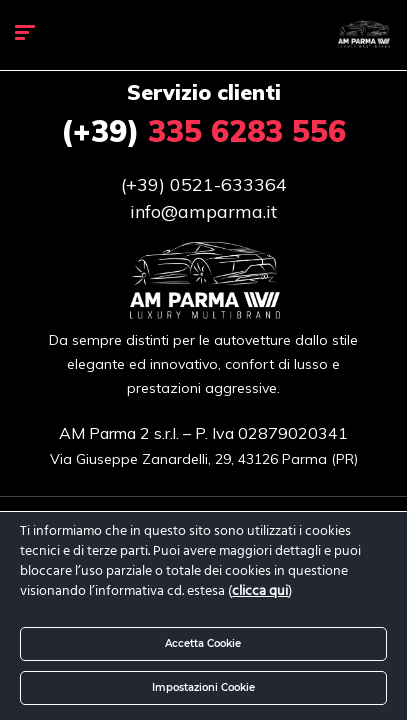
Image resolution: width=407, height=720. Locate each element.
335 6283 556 (203, 131)
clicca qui (260, 591)
